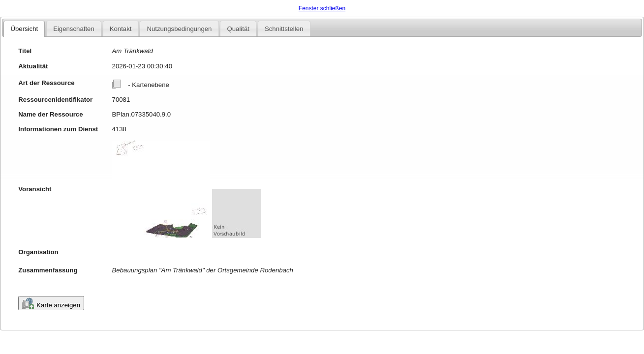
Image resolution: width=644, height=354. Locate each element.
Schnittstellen (284, 29)
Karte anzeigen (51, 303)
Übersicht (24, 29)
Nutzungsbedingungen (179, 29)
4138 (119, 129)
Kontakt (121, 29)
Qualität (238, 29)
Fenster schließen (322, 8)
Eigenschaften (74, 29)
